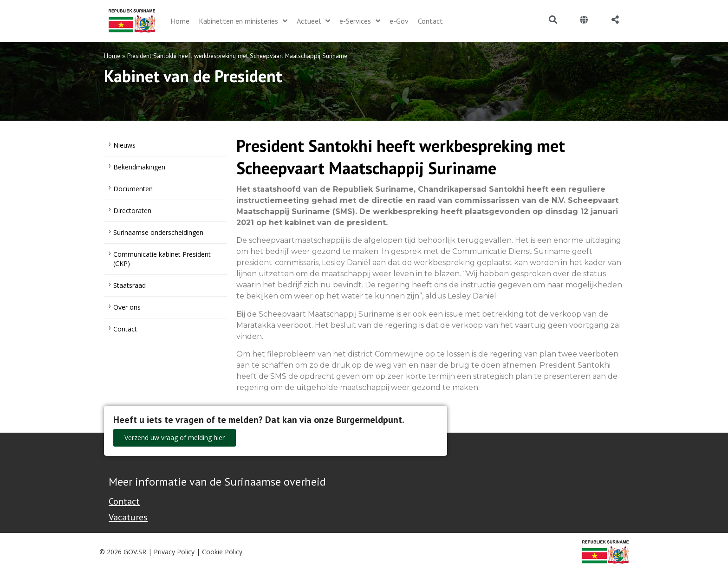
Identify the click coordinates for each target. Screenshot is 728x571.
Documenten (133, 189)
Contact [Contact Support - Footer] (124, 501)
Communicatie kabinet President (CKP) (162, 259)
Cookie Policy (222, 552)
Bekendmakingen (139, 167)
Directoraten (132, 211)
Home (112, 56)
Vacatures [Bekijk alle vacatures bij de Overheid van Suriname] (128, 517)
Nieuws (124, 145)
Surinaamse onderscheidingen (158, 232)
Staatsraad (130, 285)
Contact (125, 329)
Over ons (127, 307)
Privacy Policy (174, 552)
